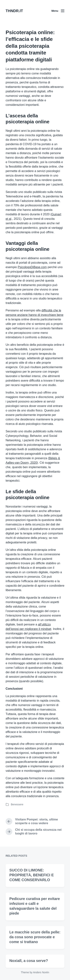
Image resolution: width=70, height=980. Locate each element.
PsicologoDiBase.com (32, 267)
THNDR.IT (14, 11)
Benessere (17, 804)
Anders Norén (41, 972)
